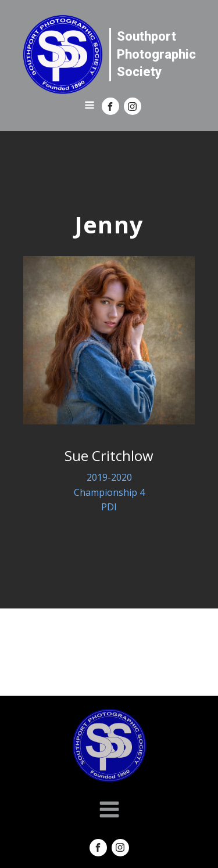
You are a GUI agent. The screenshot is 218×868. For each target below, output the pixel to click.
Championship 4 (109, 492)
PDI (109, 507)
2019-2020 (109, 477)
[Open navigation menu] (90, 106)
